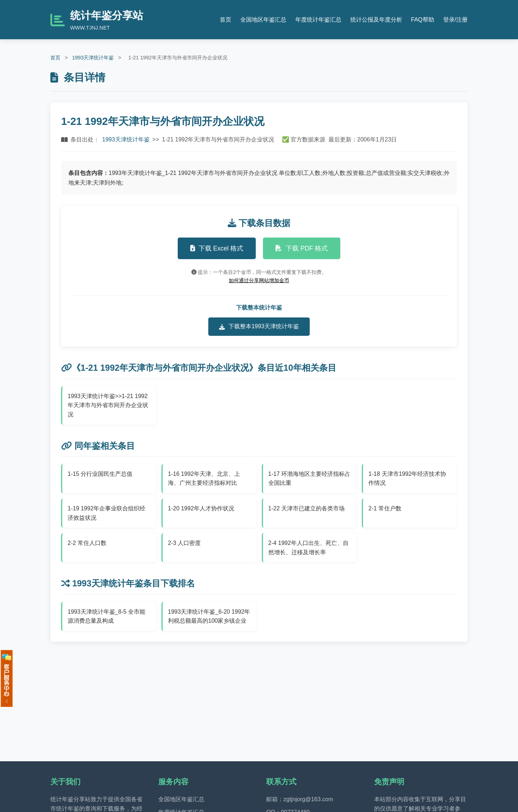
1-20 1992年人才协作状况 (201, 508)
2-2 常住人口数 (87, 543)
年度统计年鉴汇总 (318, 20)
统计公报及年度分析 (376, 20)
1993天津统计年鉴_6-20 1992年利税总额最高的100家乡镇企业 (209, 616)
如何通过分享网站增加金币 (259, 280)
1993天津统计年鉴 (93, 58)
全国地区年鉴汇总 (263, 20)
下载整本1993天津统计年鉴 (259, 326)
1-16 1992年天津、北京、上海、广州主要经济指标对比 (204, 479)
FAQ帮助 (423, 20)
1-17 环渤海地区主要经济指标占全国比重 (309, 479)
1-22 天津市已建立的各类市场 (306, 508)
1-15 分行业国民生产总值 (100, 474)
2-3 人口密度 (185, 543)
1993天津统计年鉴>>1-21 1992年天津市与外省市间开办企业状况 (108, 405)
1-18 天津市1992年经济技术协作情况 (407, 479)
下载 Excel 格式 (217, 248)
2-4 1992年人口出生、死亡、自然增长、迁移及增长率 (308, 548)
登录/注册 (455, 20)
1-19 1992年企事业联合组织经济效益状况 (106, 513)
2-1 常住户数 (385, 508)
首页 (226, 20)
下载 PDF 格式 (302, 248)
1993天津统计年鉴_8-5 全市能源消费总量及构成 (106, 616)
